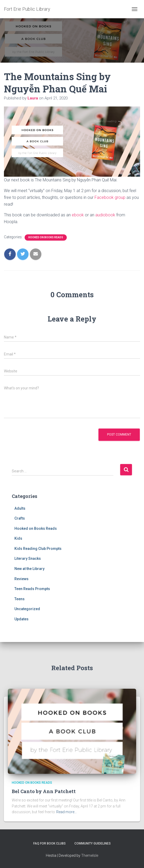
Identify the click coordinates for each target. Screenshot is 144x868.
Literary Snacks (28, 558)
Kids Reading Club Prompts (38, 549)
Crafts (20, 518)
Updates (21, 619)
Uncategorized (27, 609)
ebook (78, 215)
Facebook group (110, 197)
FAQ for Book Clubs (49, 843)
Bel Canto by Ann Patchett (44, 791)
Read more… (67, 812)
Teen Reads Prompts (32, 589)
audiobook (105, 215)
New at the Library (29, 569)
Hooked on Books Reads (46, 237)
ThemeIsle (90, 855)
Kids (18, 538)
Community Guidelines (93, 843)
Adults (20, 508)
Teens (20, 599)
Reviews (21, 579)
